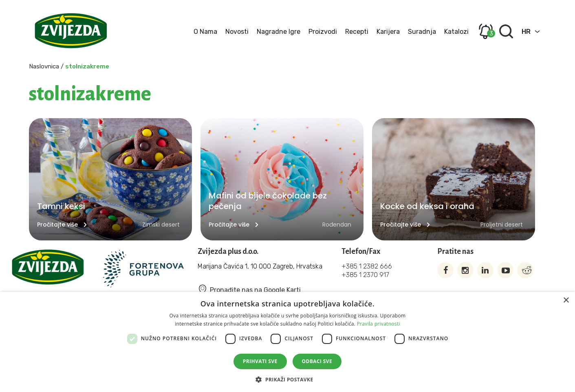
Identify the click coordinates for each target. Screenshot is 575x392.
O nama (205, 32)
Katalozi (456, 32)
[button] (287, 379)
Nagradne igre (279, 32)
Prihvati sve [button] (260, 361)
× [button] (566, 301)
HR (526, 32)
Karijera (388, 32)
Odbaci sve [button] (317, 361)
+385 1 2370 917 (365, 275)
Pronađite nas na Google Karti (249, 290)
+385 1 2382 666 (367, 266)
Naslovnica (44, 66)
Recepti (357, 32)
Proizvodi (323, 32)
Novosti (237, 32)
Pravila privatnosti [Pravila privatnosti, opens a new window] (379, 324)
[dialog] (287, 342)
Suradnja (422, 32)
